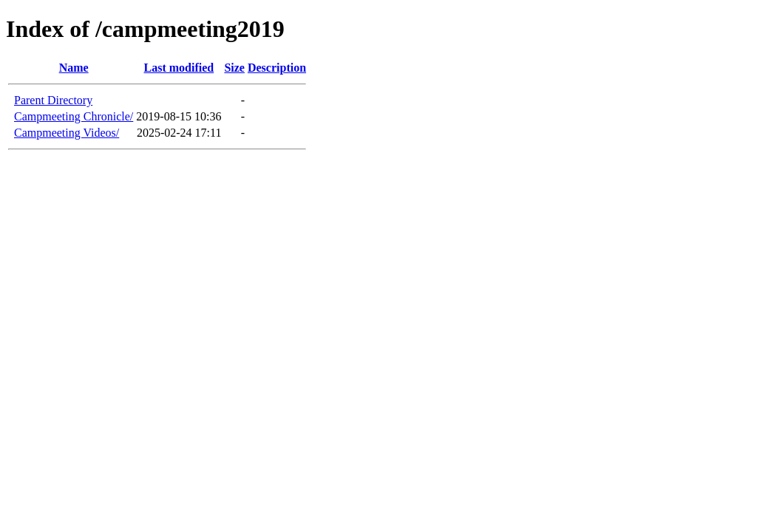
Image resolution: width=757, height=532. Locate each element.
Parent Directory (53, 100)
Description (277, 68)
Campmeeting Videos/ (67, 133)
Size (234, 68)
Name (74, 68)
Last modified (179, 68)
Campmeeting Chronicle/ (74, 116)
